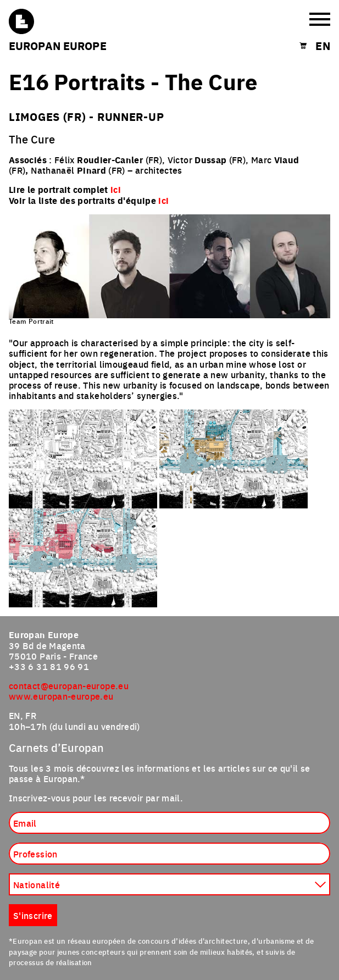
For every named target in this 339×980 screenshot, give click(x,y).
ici (163, 200)
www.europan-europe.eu (61, 696)
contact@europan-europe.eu (69, 685)
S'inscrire (33, 915)
